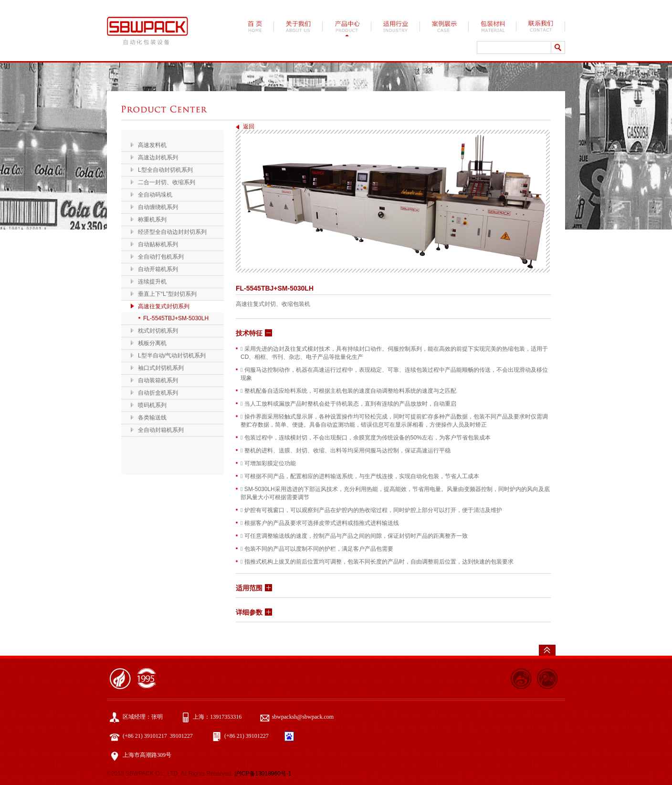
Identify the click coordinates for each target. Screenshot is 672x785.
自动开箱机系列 (158, 269)
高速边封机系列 (158, 157)
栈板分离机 (152, 343)
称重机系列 (152, 220)
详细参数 (249, 612)
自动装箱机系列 (158, 380)
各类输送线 (152, 418)
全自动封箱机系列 (161, 430)
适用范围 (249, 588)
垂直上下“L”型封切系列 (167, 294)
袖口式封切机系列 (161, 368)
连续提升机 (152, 282)
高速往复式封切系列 (164, 306)
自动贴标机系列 (158, 244)
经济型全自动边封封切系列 (172, 232)
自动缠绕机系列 (158, 207)
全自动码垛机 (155, 195)
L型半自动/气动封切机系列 (172, 356)
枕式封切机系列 (158, 331)
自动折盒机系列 (158, 393)
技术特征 (249, 333)
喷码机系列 (152, 405)
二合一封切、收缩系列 (167, 182)
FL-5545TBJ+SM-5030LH (176, 318)
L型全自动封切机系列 (165, 170)
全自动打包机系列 (161, 257)
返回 (249, 126)
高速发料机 (152, 145)
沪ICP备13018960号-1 (263, 774)
